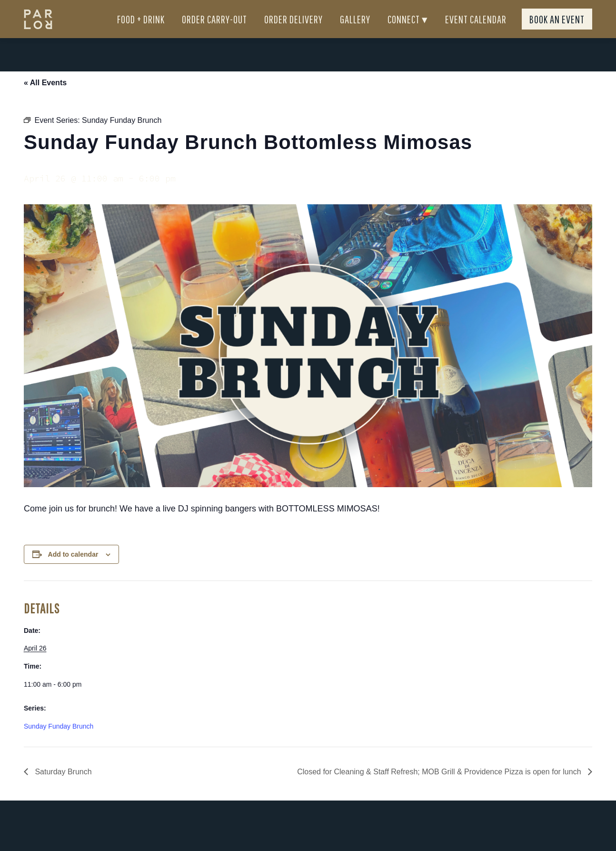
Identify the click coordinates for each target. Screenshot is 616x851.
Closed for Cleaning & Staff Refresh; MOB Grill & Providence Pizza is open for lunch (440, 789)
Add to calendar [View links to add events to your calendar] (73, 571)
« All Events (45, 100)
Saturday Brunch (62, 789)
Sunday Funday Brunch (59, 743)
